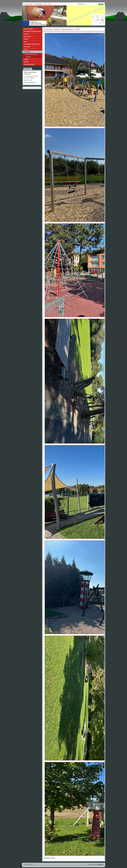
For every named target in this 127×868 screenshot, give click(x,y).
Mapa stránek (38, 4)
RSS (46, 4)
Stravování (27, 47)
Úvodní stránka (48, 29)
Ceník (26, 49)
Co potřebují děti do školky (32, 44)
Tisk (50, 4)
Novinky (26, 34)
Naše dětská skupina (67, 29)
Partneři (26, 62)
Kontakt (26, 59)
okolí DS (28, 57)
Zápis (25, 42)
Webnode (100, 864)
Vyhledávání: (81, 4)
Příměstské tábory (29, 64)
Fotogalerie (57, 29)
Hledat (101, 4)
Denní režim (27, 37)
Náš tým (26, 39)
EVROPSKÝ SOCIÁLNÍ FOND (32, 32)
